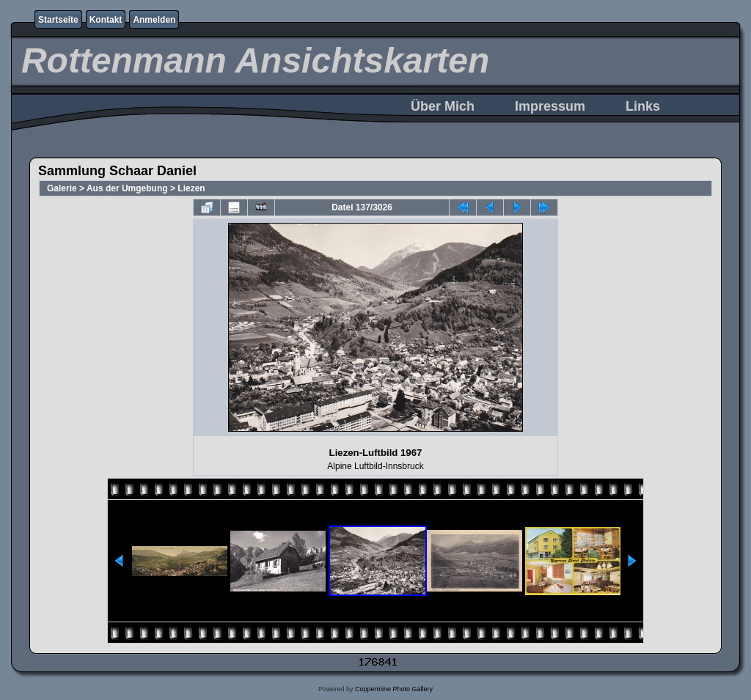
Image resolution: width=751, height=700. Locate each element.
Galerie (62, 188)
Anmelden (154, 20)
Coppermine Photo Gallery (394, 689)
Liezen (191, 188)
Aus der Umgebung (127, 188)
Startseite (58, 20)
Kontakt (106, 20)
